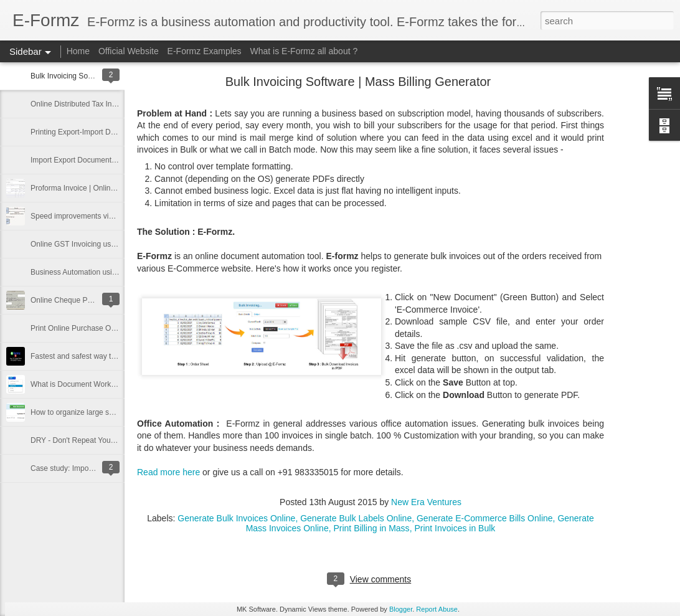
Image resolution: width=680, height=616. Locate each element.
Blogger (401, 609)
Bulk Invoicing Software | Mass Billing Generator (358, 82)
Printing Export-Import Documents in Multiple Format (117, 132)
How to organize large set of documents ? (99, 412)
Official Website (129, 51)
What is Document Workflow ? (81, 384)
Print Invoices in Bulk (455, 528)
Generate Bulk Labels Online (356, 518)
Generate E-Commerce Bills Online (485, 518)
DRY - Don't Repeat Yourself (78, 440)
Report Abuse (437, 609)
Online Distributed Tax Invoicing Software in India (112, 104)
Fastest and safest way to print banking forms (106, 356)
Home (78, 51)
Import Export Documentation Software (95, 160)
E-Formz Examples (205, 51)
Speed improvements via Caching (86, 216)
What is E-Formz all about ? (304, 51)
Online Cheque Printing (69, 300)
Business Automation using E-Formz (91, 272)
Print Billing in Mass (371, 528)
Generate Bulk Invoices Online (236, 518)
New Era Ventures (426, 502)
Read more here (168, 472)
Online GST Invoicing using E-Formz (91, 244)
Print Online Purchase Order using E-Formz (103, 328)
